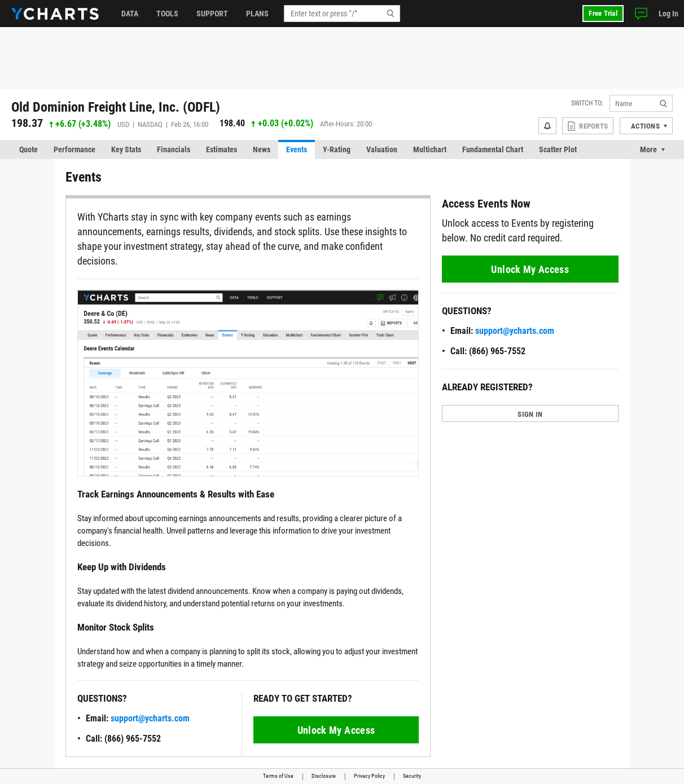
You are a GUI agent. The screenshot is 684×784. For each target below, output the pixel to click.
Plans (257, 14)
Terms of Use (278, 776)
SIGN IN (530, 414)
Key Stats (126, 149)
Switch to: (587, 103)
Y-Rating (337, 149)
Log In (668, 14)
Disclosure (324, 776)
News (262, 149)
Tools (167, 14)
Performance (74, 149)
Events (297, 149)
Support (212, 14)
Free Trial (603, 13)
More (648, 149)
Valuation (382, 149)
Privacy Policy (369, 776)
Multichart (430, 149)
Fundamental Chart (493, 149)
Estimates (222, 149)
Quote (28, 149)
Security (412, 776)
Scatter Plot (558, 149)
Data (130, 14)
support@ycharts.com (150, 718)
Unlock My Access (336, 730)
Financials (174, 149)
